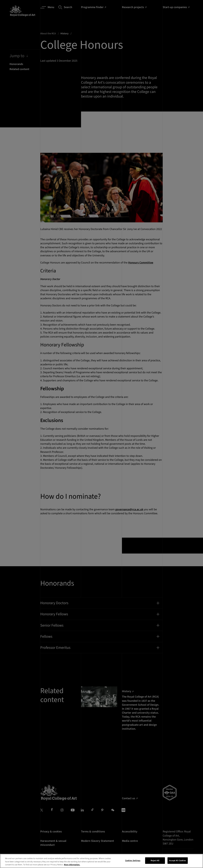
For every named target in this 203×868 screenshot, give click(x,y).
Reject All (155, 860)
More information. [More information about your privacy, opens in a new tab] (72, 865)
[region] (101, 861)
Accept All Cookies (178, 860)
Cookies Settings (133, 860)
